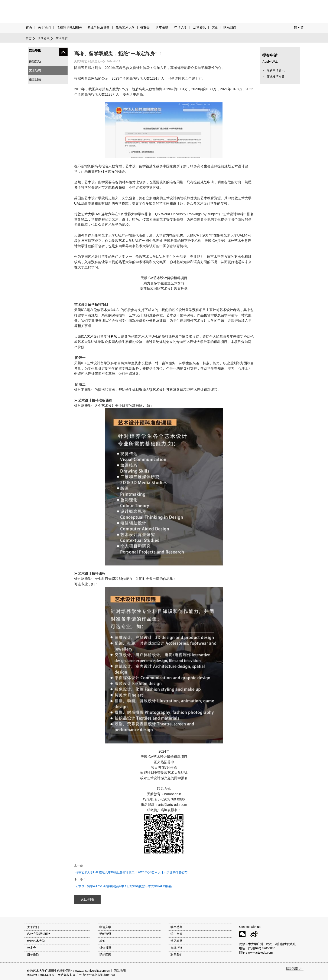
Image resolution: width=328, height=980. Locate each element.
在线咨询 (176, 948)
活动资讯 (43, 39)
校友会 (145, 27)
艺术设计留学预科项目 (104, 336)
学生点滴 (176, 934)
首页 (29, 27)
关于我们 (44, 27)
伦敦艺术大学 (125, 27)
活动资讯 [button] (199, 27)
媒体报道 (105, 948)
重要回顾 (35, 79)
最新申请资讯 (276, 70)
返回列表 (87, 899)
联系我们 (230, 27)
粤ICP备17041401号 (41, 975)
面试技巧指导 (276, 77)
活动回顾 (105, 955)
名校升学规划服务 (69, 27)
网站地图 (120, 971)
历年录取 (162, 27)
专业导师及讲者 (99, 27)
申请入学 (181, 27)
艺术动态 (35, 70)
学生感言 (176, 927)
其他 (215, 27)
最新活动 (35, 62)
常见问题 (176, 941)
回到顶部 (292, 969)
